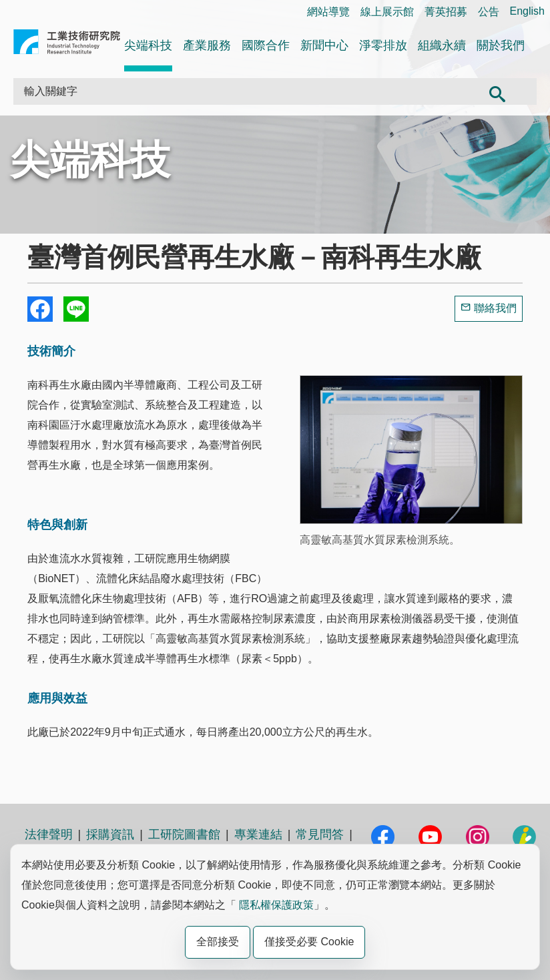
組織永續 (442, 45)
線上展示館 (387, 12)
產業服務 (207, 45)
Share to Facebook (40, 309)
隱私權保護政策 (276, 905)
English (527, 11)
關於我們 (501, 45)
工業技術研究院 (67, 44)
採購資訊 (110, 834)
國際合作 (266, 45)
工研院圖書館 (184, 834)
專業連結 (258, 834)
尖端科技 (148, 45)
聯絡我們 (495, 308)
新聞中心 (324, 45)
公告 (489, 12)
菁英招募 (446, 12)
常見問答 (320, 834)
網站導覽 (328, 12)
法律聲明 (49, 834)
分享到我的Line (76, 309)
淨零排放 (383, 45)
